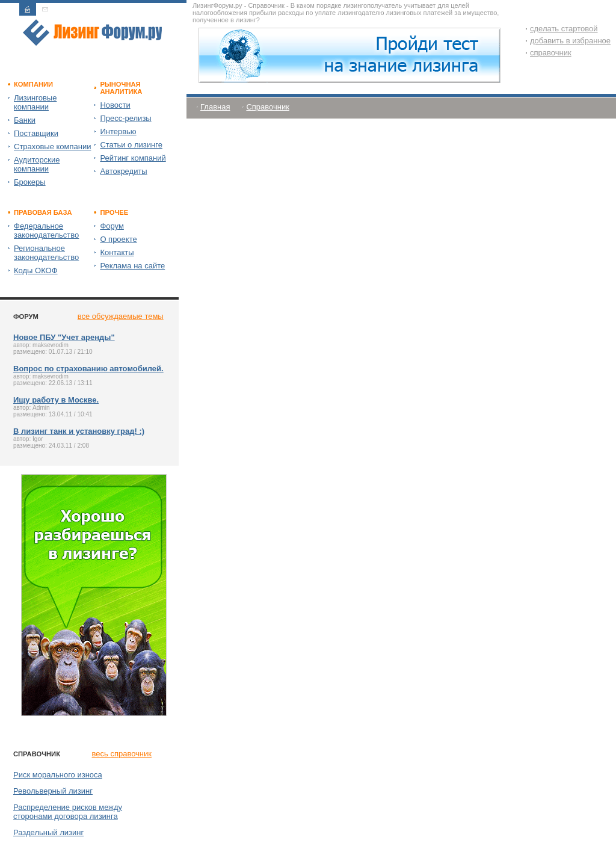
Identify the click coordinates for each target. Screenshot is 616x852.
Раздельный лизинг (48, 832)
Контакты (117, 252)
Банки (25, 120)
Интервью (118, 131)
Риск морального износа (58, 775)
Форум (112, 226)
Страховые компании (52, 147)
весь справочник (122, 754)
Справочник (268, 107)
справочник (551, 53)
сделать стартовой (564, 29)
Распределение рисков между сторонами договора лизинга (68, 812)
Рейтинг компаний (133, 158)
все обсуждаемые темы (121, 316)
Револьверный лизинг (53, 791)
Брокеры (30, 182)
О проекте (118, 239)
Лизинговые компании (35, 102)
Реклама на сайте (132, 266)
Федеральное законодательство (46, 230)
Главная (215, 107)
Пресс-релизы (125, 118)
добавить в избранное (570, 41)
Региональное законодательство (46, 253)
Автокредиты (123, 171)
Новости (115, 105)
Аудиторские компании (37, 164)
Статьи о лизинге (131, 145)
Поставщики (36, 133)
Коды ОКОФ (36, 270)
